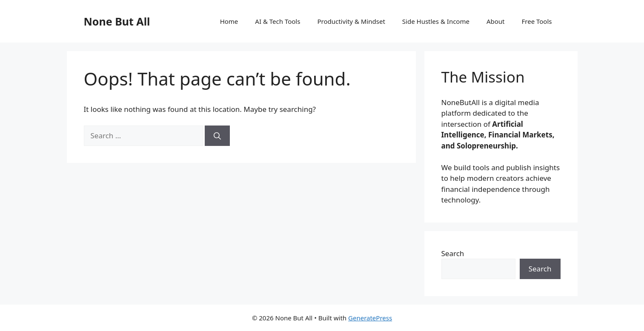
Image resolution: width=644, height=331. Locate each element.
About (496, 21)
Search (453, 253)
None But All (117, 21)
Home (229, 21)
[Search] (217, 136)
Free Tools (537, 21)
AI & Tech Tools (278, 21)
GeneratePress (370, 318)
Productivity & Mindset (351, 21)
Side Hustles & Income (436, 21)
